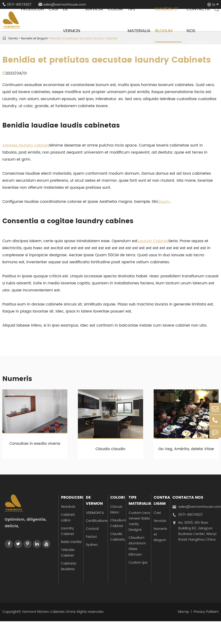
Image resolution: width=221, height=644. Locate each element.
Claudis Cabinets (118, 537)
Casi (157, 513)
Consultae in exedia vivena (35, 444)
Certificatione (97, 521)
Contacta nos (188, 497)
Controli (92, 529)
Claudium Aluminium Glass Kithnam (137, 546)
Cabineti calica (68, 518)
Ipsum (163, 202)
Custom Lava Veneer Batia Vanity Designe (139, 521)
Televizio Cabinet (68, 553)
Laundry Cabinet (67, 531)
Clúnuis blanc (116, 510)
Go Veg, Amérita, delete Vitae (186, 449)
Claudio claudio (110, 449)
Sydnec (92, 545)
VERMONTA (95, 513)
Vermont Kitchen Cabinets (43, 612)
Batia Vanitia (71, 542)
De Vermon (94, 501)
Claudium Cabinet (118, 523)
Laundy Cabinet (153, 241)
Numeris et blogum (160, 534)
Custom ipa (138, 563)
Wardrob (68, 507)
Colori (118, 497)
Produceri (72, 497)
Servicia (160, 521)
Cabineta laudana (69, 566)
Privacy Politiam (206, 612)
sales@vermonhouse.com (197, 507)
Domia (13, 39)
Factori (91, 537)
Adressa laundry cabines (26, 145)
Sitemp (183, 612)
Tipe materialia (140, 501)
